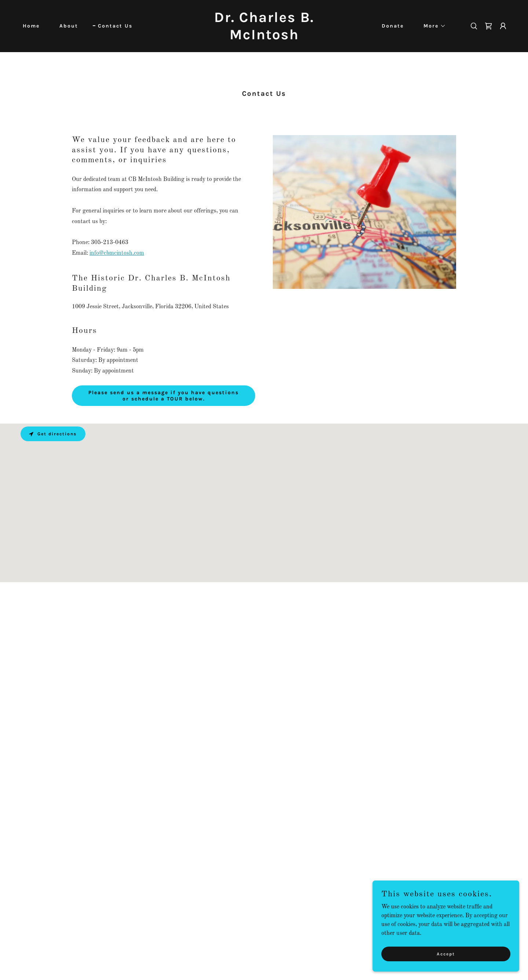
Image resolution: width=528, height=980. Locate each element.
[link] (264, 38)
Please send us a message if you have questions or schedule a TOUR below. (164, 396)
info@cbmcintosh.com (117, 253)
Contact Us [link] (115, 26)
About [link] (69, 26)
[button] (432, 26)
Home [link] (31, 26)
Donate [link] (393, 26)
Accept (446, 954)
